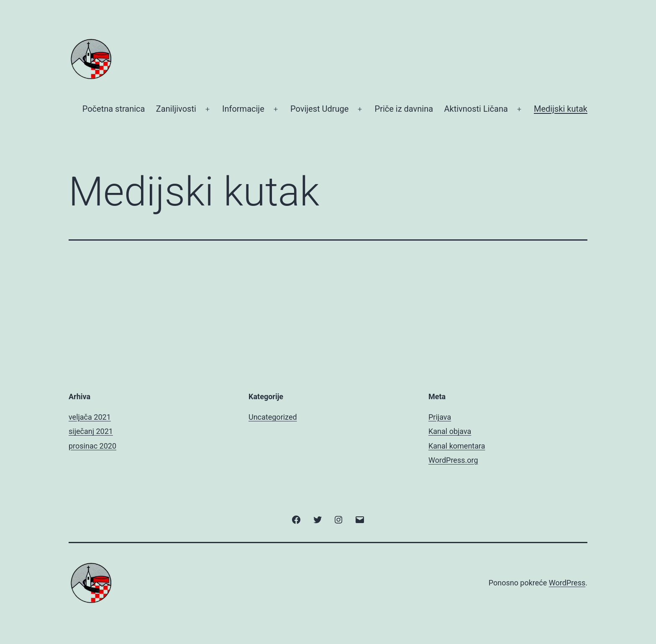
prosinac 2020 (92, 446)
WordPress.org (453, 460)
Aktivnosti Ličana (476, 109)
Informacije (243, 109)
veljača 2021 (90, 417)
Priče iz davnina (404, 109)
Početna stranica (114, 109)
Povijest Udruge (319, 109)
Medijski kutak (561, 109)
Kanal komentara (457, 446)
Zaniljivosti (176, 109)
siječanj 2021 (91, 431)
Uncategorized (273, 417)
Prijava (440, 417)
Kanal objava (450, 431)
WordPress (567, 583)
